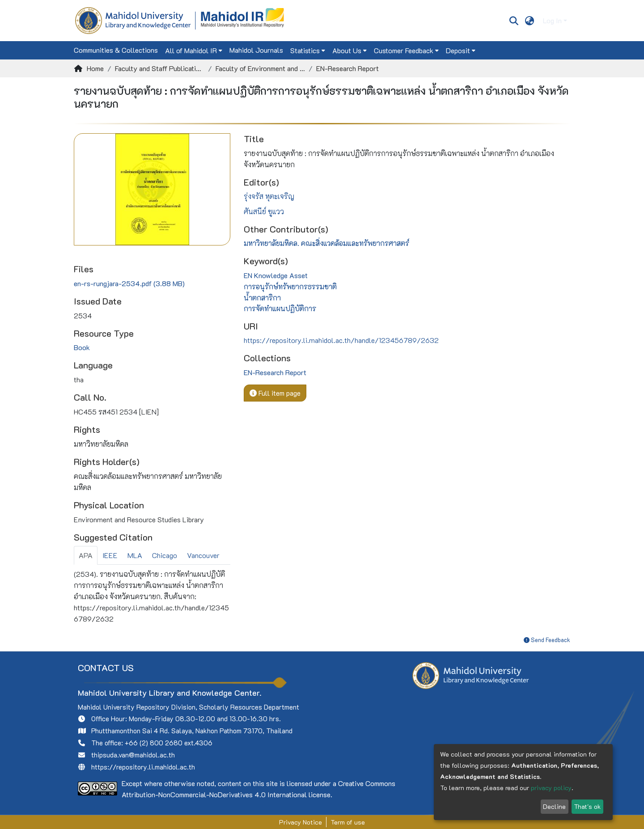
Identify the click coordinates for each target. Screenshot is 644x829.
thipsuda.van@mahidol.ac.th (133, 755)
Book (82, 347)
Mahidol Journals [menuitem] (256, 50)
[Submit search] (514, 21)
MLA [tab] (135, 555)
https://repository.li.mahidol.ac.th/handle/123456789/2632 (341, 340)
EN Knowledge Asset (276, 275)
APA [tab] (86, 555)
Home (95, 68)
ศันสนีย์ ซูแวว (264, 211)
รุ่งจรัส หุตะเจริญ (269, 196)
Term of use (348, 822)
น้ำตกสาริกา (262, 298)
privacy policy (551, 788)
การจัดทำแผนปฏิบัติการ (280, 308)
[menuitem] (530, 21)
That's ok (587, 806)
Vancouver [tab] (203, 555)
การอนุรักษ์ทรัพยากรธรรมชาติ (290, 286)
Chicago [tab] (165, 555)
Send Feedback (547, 640)
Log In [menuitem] (552, 20)
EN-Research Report (347, 68)
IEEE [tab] (110, 555)
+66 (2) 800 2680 (154, 743)
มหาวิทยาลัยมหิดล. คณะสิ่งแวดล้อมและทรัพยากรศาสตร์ (326, 243)
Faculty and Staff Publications (160, 68)
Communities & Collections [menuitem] (116, 50)
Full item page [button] (275, 393)
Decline (554, 806)
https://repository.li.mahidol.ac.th (143, 767)
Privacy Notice (301, 822)
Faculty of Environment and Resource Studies (260, 68)
